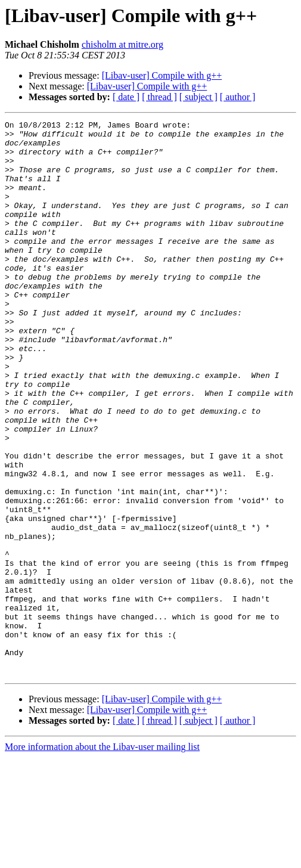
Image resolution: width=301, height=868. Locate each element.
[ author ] (238, 97)
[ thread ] (159, 97)
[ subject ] (198, 97)
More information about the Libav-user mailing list (102, 858)
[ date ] (126, 97)
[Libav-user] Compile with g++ (162, 75)
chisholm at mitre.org (122, 44)
